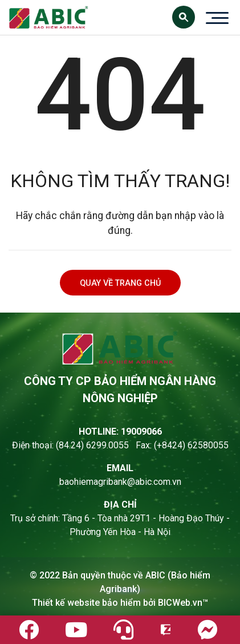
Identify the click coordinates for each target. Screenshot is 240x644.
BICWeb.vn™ (183, 603)
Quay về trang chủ (120, 283)
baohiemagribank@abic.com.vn (120, 482)
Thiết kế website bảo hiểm (86, 603)
